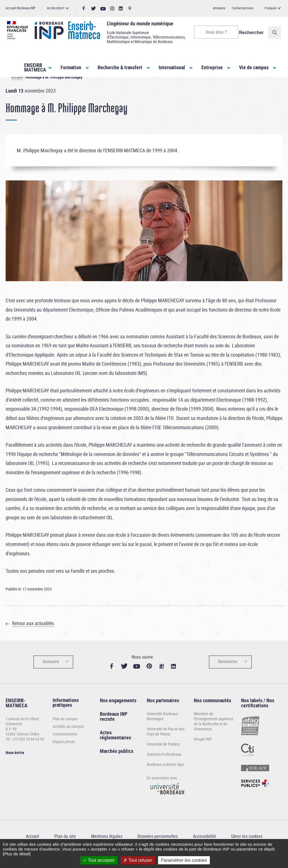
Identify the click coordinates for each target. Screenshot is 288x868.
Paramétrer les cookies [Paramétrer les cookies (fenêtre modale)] (184, 860)
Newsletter (228, 672)
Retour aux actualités (33, 633)
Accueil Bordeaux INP (21, 8)
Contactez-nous (242, 8)
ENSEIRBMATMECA (35, 67)
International (172, 67)
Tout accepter (99, 860)
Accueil (17, 87)
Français (271, 8)
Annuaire (219, 8)
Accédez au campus (68, 736)
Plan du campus (65, 729)
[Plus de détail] (17, 854)
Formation (71, 67)
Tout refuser (138, 860)
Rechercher (253, 33)
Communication (65, 744)
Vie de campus (254, 67)
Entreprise (212, 67)
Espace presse (64, 752)
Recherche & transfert (120, 67)
